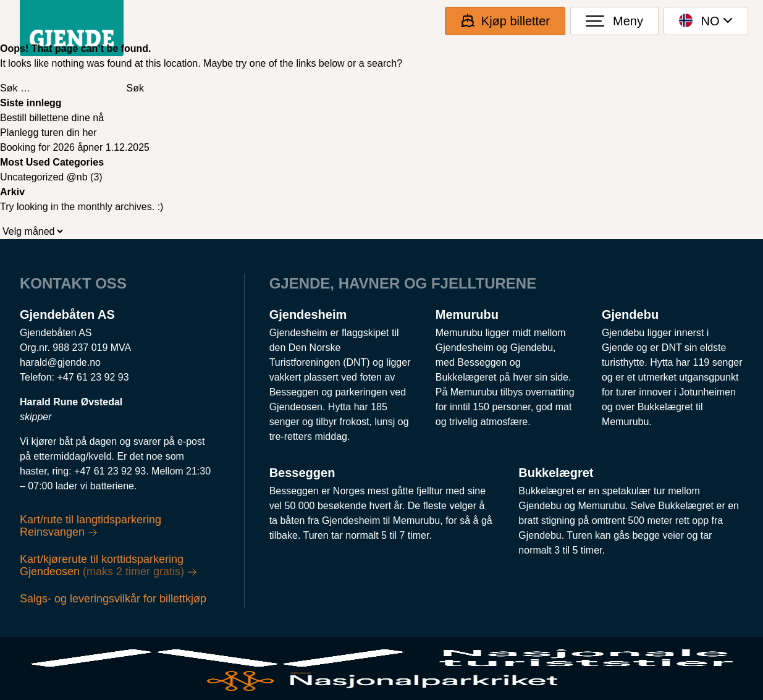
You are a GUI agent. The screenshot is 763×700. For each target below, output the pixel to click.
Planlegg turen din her (48, 133)
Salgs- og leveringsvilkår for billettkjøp (113, 599)
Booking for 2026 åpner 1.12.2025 (75, 147)
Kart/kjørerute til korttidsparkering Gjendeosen (108, 565)
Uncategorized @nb (44, 177)
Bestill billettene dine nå (52, 118)
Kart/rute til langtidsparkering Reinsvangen (91, 526)
